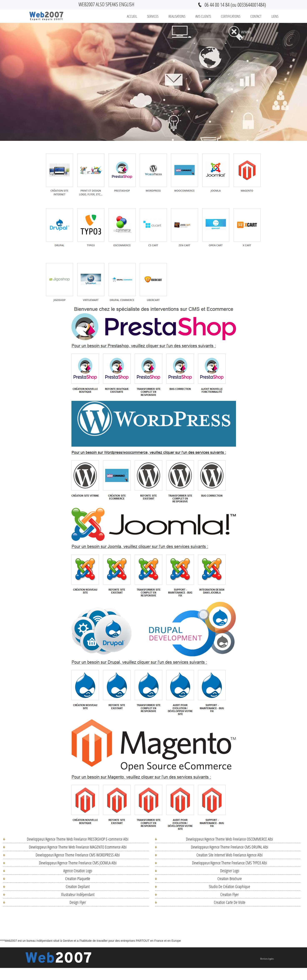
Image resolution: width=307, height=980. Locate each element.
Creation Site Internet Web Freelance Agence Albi (230, 855)
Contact (256, 16)
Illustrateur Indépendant (78, 894)
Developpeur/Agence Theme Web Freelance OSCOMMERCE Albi (230, 839)
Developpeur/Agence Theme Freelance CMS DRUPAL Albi (230, 847)
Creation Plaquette (78, 879)
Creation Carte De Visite (230, 902)
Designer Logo (230, 871)
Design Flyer (78, 902)
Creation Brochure (230, 879)
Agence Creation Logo (78, 871)
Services (153, 16)
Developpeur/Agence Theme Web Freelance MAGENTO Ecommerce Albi (78, 847)
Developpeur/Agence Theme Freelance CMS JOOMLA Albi (78, 863)
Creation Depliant (78, 886)
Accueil (132, 16)
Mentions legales (267, 959)
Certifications (231, 16)
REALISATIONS (177, 16)
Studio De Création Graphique (230, 886)
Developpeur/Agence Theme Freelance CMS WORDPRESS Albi (78, 855)
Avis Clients (203, 16)
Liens (275, 16)
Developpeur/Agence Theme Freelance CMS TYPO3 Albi (230, 863)
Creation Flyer (230, 894)
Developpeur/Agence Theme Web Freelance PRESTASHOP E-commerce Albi (78, 839)
